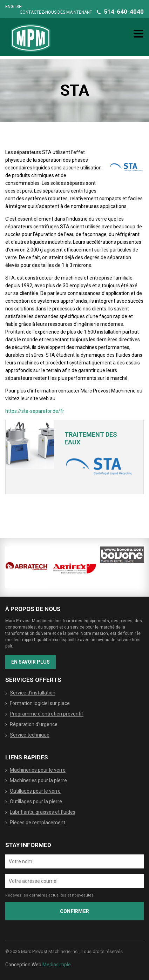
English (13, 7)
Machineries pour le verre (38, 770)
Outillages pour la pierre (36, 802)
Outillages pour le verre (35, 791)
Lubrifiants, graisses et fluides (43, 812)
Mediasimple (57, 965)
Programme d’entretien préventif (47, 714)
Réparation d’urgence (34, 725)
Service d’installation (33, 693)
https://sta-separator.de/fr (35, 411)
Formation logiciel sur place (40, 704)
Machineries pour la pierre (38, 781)
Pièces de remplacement (38, 823)
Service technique (30, 735)
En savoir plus (31, 662)
